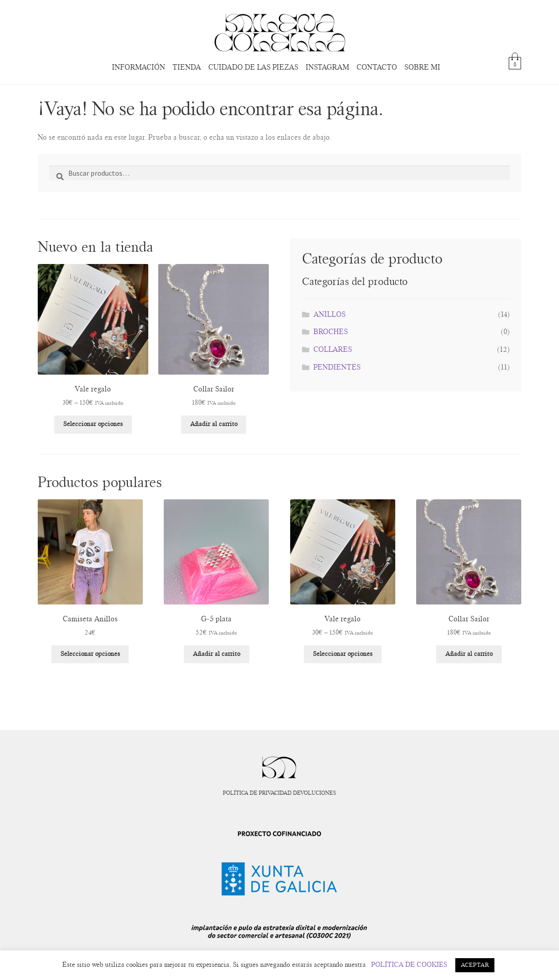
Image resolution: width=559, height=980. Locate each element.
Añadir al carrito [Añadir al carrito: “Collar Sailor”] (214, 424)
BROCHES (331, 332)
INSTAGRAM (327, 67)
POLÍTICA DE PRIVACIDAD (257, 793)
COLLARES (333, 350)
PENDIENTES (337, 367)
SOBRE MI (422, 67)
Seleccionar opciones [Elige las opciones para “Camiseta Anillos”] (90, 654)
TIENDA (187, 67)
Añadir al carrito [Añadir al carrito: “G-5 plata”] (217, 654)
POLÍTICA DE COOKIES (409, 965)
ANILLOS (330, 315)
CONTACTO (377, 67)
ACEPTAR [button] (475, 965)
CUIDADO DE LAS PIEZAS (253, 67)
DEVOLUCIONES (315, 793)
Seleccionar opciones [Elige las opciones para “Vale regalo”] (93, 424)
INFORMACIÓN (138, 67)
